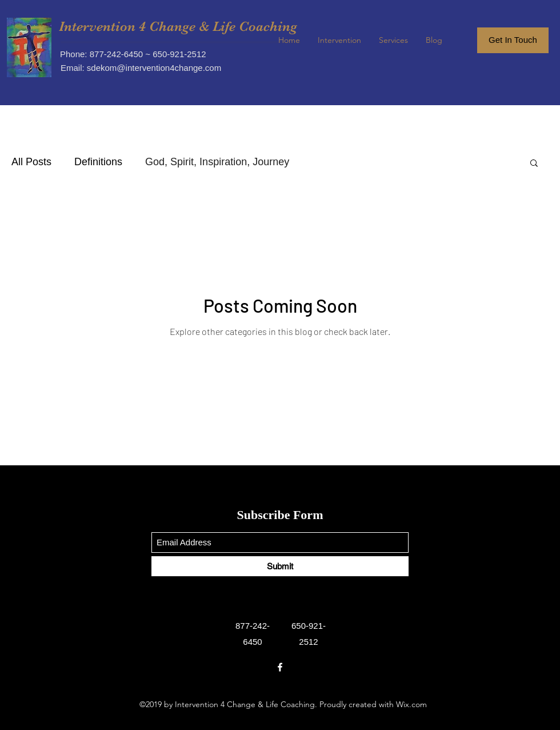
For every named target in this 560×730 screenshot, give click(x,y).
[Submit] (280, 566)
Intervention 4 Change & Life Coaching (178, 26)
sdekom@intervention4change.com (154, 68)
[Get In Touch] (513, 40)
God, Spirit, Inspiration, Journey (217, 162)
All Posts (31, 162)
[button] (534, 164)
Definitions (98, 162)
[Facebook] (280, 667)
